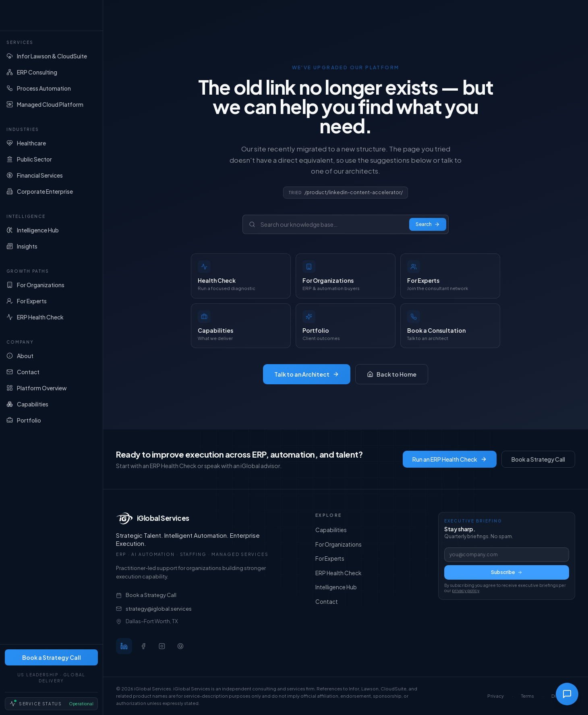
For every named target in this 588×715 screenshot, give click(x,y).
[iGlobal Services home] (51, 15)
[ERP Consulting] (51, 72)
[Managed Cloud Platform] (51, 104)
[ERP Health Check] (51, 317)
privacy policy (466, 591)
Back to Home (392, 374)
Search (428, 224)
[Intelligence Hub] (51, 230)
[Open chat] (567, 694)
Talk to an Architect (307, 374)
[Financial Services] (51, 175)
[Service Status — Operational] (51, 704)
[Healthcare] (51, 143)
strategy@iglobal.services (154, 609)
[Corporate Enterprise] (51, 191)
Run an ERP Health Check (450, 459)
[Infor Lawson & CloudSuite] (51, 56)
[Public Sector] (51, 159)
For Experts (330, 559)
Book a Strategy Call (52, 657)
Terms (528, 696)
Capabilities (331, 530)
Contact (327, 602)
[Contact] (51, 372)
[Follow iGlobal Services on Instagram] (162, 646)
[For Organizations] (51, 285)
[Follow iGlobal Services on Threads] (180, 646)
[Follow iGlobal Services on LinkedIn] (124, 646)
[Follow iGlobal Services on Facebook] (143, 646)
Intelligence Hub (336, 587)
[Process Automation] (51, 88)
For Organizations (339, 545)
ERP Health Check (338, 573)
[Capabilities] (51, 404)
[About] (51, 356)
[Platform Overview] (51, 388)
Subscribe (507, 572)
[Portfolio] (51, 420)
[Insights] (51, 246)
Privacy (496, 696)
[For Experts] (51, 301)
